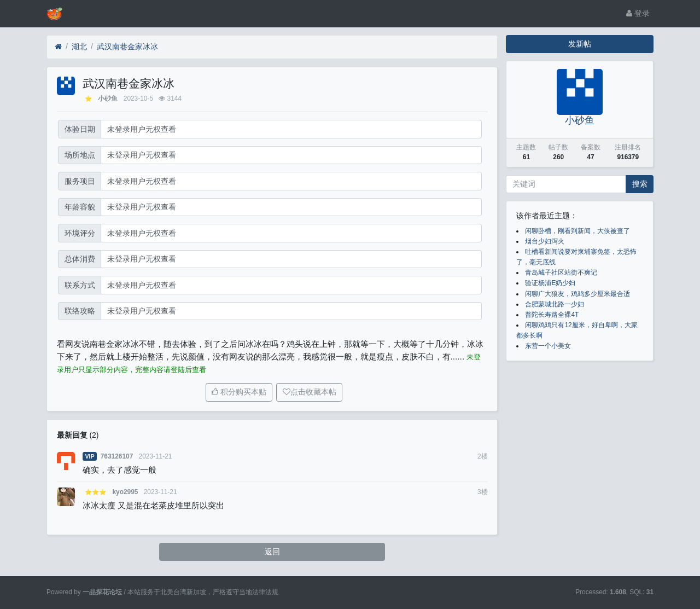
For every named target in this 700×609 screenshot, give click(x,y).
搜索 (640, 184)
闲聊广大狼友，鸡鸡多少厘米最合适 (577, 294)
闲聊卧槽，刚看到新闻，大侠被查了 (577, 231)
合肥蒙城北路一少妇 (555, 304)
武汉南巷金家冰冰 (127, 47)
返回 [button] (272, 552)
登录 (638, 13)
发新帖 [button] (580, 44)
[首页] (58, 47)
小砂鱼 (108, 98)
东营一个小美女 (548, 346)
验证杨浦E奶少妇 (550, 283)
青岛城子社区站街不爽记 (561, 272)
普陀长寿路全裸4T (552, 315)
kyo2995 (125, 492)
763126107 (117, 456)
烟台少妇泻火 (545, 241)
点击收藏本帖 (313, 392)
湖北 (79, 47)
